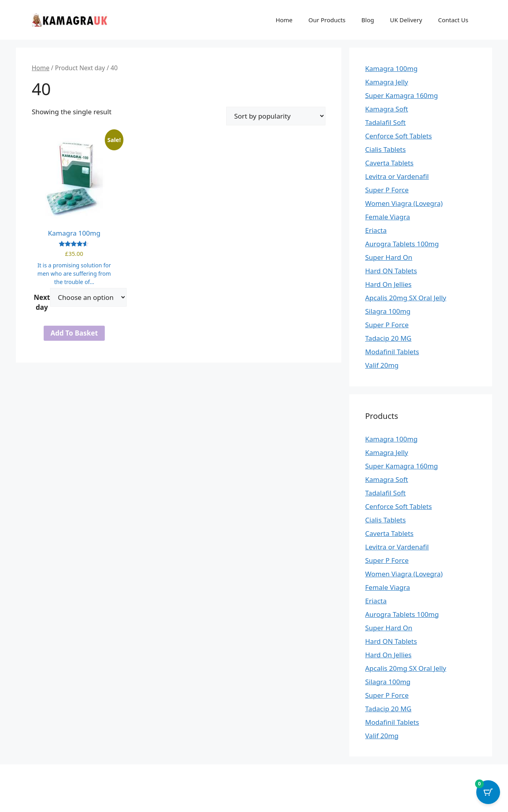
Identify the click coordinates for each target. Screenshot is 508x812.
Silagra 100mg (388, 311)
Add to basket (74, 333)
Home (284, 20)
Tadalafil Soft (385, 122)
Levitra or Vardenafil (397, 176)
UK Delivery (406, 20)
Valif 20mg (382, 365)
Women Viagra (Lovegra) (404, 203)
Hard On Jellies (388, 284)
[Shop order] (276, 116)
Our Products (327, 20)
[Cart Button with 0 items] (488, 792)
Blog (368, 20)
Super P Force (387, 190)
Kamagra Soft (387, 109)
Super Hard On (389, 257)
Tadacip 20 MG (388, 338)
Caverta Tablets (389, 163)
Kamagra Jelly (387, 82)
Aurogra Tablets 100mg (402, 244)
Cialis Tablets (385, 149)
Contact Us (453, 20)
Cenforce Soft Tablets (398, 136)
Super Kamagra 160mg (401, 95)
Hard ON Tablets (391, 271)
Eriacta (376, 230)
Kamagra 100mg (391, 68)
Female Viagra (388, 217)
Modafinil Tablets (392, 352)
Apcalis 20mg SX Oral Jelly (406, 298)
